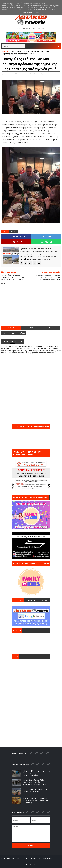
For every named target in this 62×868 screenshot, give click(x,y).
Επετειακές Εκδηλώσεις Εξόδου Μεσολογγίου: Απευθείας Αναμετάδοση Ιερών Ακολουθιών (34, 782)
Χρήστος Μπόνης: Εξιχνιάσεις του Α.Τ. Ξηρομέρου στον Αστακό (36, 790)
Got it (37, 13)
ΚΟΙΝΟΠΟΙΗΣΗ (18, 236)
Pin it (18, 242)
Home (4, 51)
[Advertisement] (32, 307)
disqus (50, 328)
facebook (31, 328)
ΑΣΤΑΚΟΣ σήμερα (31, 643)
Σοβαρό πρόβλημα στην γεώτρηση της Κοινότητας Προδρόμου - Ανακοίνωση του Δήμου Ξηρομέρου (36, 773)
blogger (11, 328)
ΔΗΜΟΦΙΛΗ (31, 600)
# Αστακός (14, 231)
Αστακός (12, 51)
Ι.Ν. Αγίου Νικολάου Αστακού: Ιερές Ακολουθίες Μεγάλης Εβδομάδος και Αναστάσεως (35, 801)
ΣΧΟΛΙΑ (44, 600)
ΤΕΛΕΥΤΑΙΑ (18, 600)
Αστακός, (40, 74)
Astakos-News (6, 858)
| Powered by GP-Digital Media (42, 858)
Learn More (28, 13)
